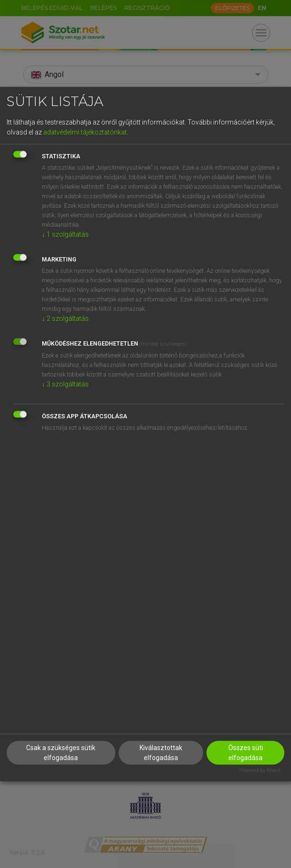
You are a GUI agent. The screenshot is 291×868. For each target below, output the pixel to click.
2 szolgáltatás (65, 318)
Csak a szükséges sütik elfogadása (61, 753)
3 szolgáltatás (65, 384)
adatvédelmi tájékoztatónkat (85, 132)
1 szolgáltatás (65, 234)
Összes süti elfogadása (246, 753)
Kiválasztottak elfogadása (161, 753)
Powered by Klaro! (260, 770)
